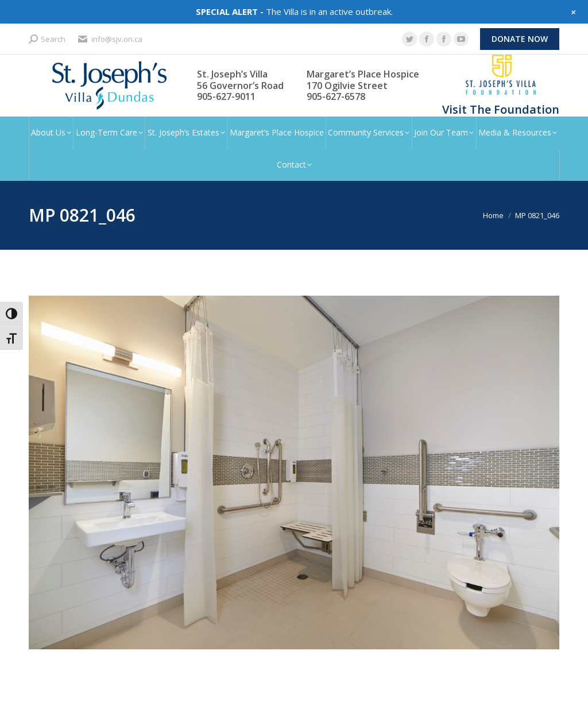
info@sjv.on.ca (110, 39)
